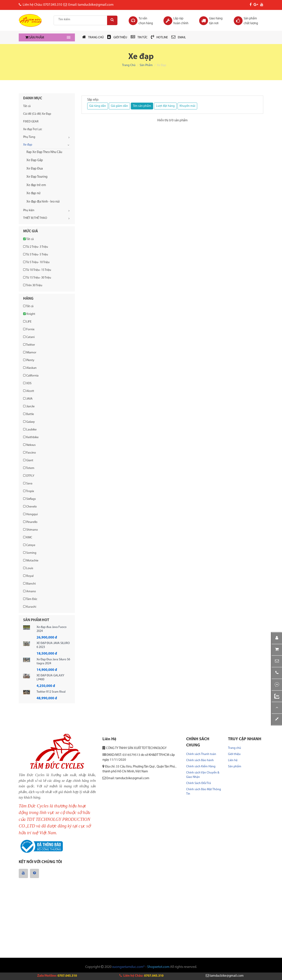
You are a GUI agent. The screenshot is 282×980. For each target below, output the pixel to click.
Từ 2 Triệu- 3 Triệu (36, 247)
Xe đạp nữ (33, 193)
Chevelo (30, 507)
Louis (28, 568)
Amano (30, 591)
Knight (29, 314)
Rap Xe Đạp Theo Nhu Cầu (44, 152)
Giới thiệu (234, 754)
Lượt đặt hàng (165, 106)
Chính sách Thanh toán (201, 754)
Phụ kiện (29, 210)
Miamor (30, 353)
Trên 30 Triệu (33, 285)
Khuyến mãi (187, 106)
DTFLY (29, 476)
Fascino (30, 453)
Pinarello (30, 522)
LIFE (27, 322)
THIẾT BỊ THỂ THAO (35, 218)
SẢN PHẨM (35, 38)
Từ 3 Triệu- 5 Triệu (36, 255)
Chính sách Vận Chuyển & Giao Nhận (203, 775)
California (31, 376)
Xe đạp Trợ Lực (33, 129)
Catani (29, 337)
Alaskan (30, 368)
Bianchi (29, 584)
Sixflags (30, 499)
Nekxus (29, 445)
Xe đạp (28, 145)
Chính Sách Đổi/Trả (199, 783)
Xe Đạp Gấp (35, 160)
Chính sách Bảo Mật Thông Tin (204, 792)
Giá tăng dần (98, 106)
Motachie (31, 561)
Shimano (31, 530)
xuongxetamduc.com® (128, 967)
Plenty (29, 360)
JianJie (29, 406)
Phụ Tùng (29, 137)
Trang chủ (129, 65)
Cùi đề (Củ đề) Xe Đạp (37, 114)
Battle (29, 414)
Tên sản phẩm (142, 106)
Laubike (30, 430)
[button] (277, 661)
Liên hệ (233, 760)
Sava (28, 484)
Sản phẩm (146, 65)
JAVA (28, 399)
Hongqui (30, 514)
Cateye (29, 545)
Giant (28, 460)
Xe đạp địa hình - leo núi (43, 202)
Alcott (29, 391)
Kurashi (30, 607)
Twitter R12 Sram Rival (51, 692)
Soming (30, 553)
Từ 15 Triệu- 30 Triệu (37, 278)
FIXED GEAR (31, 122)
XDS (27, 383)
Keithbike (31, 437)
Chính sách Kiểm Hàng (201, 767)
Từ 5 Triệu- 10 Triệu (36, 262)
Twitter (29, 345)
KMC (28, 537)
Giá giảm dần (119, 106)
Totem (29, 468)
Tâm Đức (30, 599)
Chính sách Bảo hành (200, 760)
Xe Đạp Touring (37, 177)
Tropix (29, 491)
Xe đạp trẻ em (36, 185)
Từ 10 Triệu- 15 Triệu (37, 270)
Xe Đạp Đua (35, 169)
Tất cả (27, 106)
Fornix (29, 329)
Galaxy (29, 422)
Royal (28, 576)
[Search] (111, 20)
